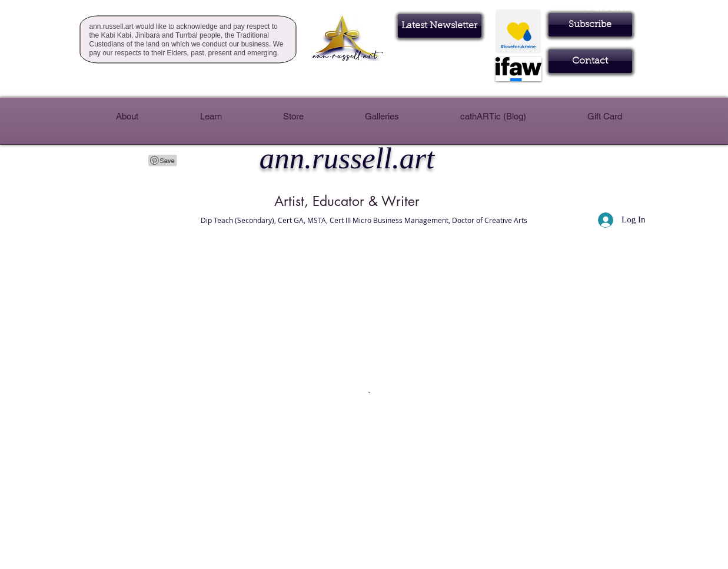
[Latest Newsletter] (440, 26)
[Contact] (590, 61)
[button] (590, 25)
